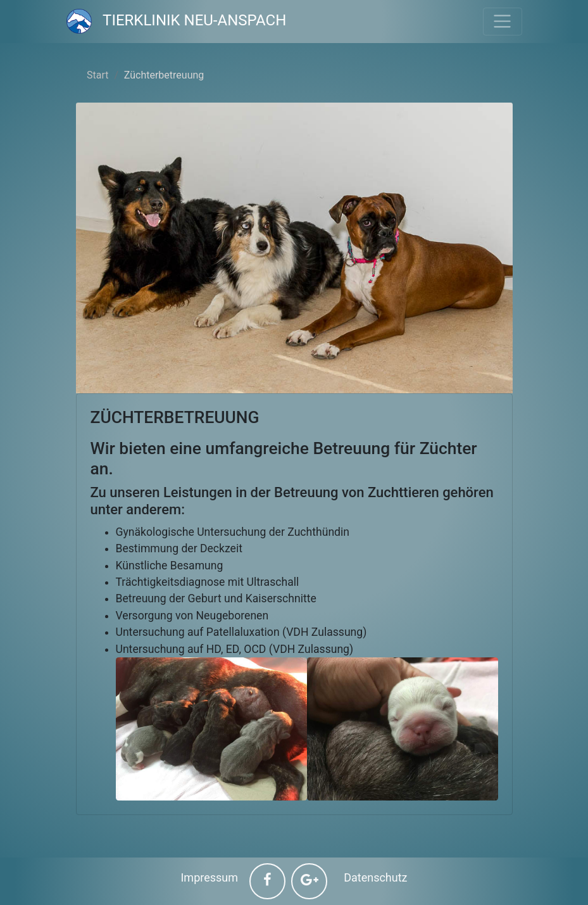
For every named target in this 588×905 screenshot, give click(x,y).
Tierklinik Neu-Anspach (177, 20)
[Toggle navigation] (502, 22)
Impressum (209, 877)
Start (97, 75)
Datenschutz (375, 877)
